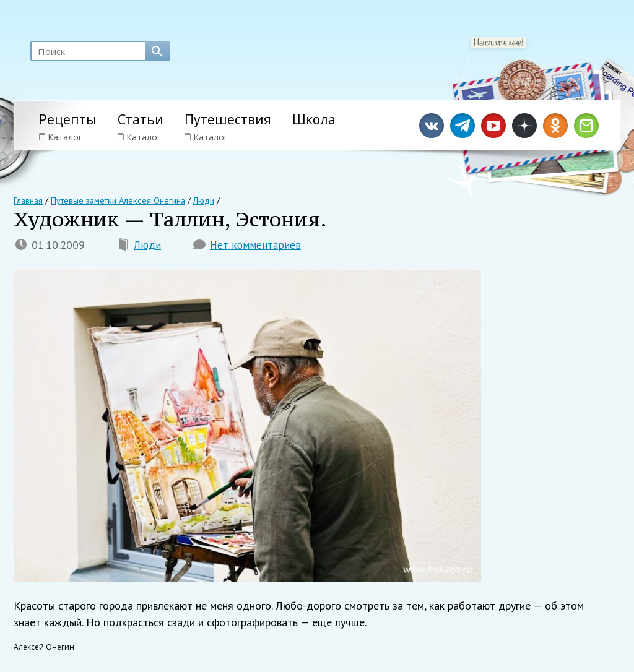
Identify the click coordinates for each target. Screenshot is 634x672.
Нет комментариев (255, 245)
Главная (28, 200)
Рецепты (68, 119)
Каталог (61, 137)
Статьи (141, 119)
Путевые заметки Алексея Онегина (117, 200)
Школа (314, 119)
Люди (147, 245)
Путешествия (228, 119)
